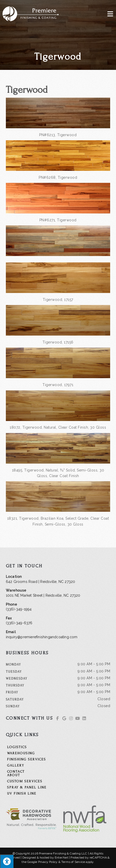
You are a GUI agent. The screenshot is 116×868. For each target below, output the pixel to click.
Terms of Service (73, 862)
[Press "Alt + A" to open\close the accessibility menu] (7, 861)
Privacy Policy (48, 862)
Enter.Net (61, 858)
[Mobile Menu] (110, 14)
